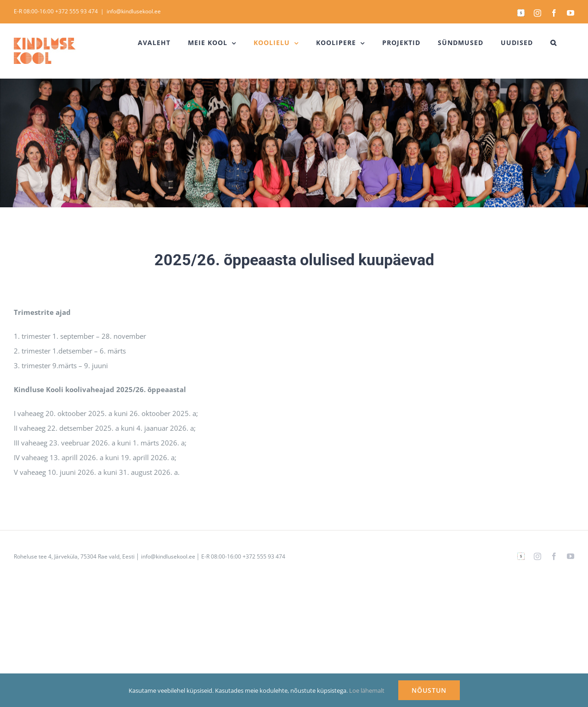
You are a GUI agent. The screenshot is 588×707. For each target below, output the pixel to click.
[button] (554, 43)
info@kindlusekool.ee (134, 11)
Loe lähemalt (367, 690)
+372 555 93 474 (76, 11)
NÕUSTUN (429, 690)
